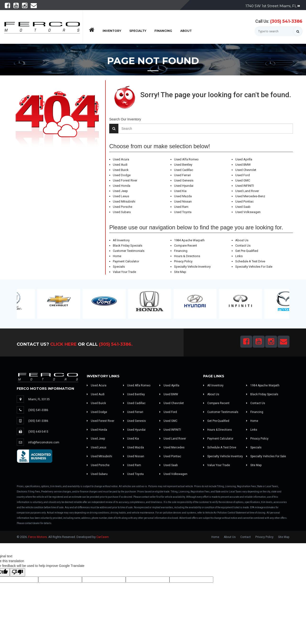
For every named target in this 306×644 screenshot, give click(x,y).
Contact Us (243, 246)
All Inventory (121, 240)
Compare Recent (186, 246)
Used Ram (181, 207)
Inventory (112, 31)
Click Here (63, 344)
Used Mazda (183, 196)
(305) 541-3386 (286, 21)
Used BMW (243, 165)
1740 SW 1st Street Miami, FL (273, 6)
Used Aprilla (244, 159)
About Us (242, 240)
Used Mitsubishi (124, 201)
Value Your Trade (124, 272)
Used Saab (243, 207)
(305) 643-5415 (38, 432)
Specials (119, 267)
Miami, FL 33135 (39, 399)
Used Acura (121, 159)
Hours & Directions (187, 256)
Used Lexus (121, 196)
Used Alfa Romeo (186, 159)
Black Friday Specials (128, 246)
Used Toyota (183, 212)
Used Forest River (125, 180)
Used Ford (243, 175)
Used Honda (122, 186)
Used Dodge (122, 175)
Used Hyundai (184, 186)
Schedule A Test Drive (250, 261)
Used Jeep (120, 191)
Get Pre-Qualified (247, 251)
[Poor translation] (17, 572)
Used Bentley (183, 165)
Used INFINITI (245, 186)
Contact (246, 537)
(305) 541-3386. (116, 344)
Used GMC (243, 180)
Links (239, 256)
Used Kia (180, 191)
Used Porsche (123, 207)
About (186, 31)
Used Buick (121, 170)
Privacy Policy (183, 261)
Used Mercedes (172, 447)
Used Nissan (183, 201)
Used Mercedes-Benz (250, 196)
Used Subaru (122, 212)
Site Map (180, 272)
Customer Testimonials (129, 251)
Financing (163, 31)
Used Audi (120, 165)
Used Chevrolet (246, 170)
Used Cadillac (184, 170)
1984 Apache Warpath (189, 240)
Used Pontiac (244, 201)
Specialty (138, 31)
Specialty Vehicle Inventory (192, 267)
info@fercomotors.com (44, 442)
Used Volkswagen (248, 212)
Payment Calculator (126, 261)
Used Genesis (184, 180)
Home (117, 256)
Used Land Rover (247, 191)
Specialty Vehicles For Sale (254, 267)
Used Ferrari (182, 175)
